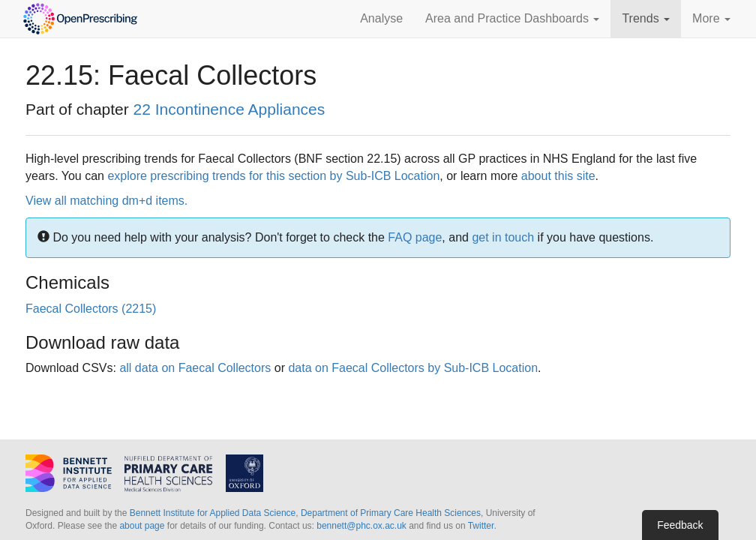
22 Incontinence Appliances (229, 109)
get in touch (503, 237)
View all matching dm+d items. (106, 201)
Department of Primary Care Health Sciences (391, 513)
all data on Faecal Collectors (195, 368)
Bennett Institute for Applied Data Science (213, 513)
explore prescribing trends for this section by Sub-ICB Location (273, 176)
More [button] (711, 18)
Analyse (381, 18)
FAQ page (415, 237)
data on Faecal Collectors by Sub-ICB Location (413, 368)
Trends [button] (646, 18)
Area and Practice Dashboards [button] (512, 18)
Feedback (680, 525)
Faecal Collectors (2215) (91, 309)
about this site (558, 176)
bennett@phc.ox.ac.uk (361, 526)
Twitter (481, 526)
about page (142, 526)
